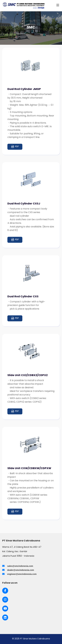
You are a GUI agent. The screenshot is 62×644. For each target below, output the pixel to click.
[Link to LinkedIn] (5, 617)
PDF (15, 147)
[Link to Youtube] (5, 609)
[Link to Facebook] (5, 591)
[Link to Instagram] (5, 600)
